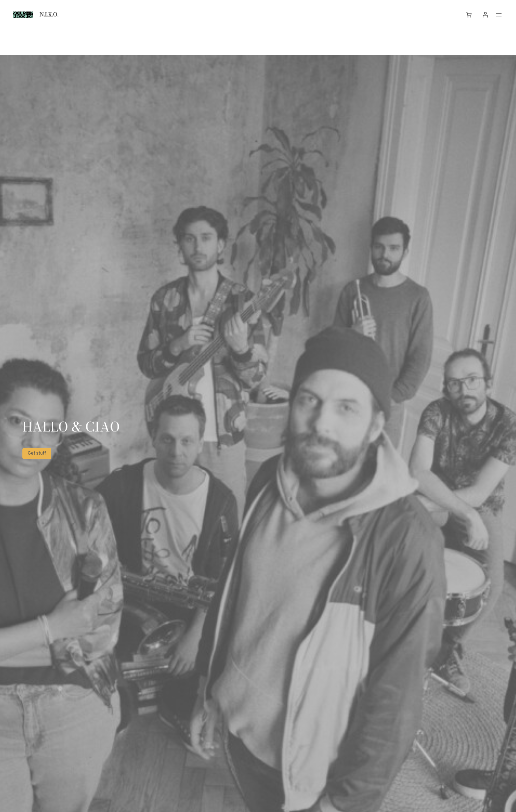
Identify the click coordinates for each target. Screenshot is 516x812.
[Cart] (469, 15)
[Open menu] (499, 15)
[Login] (485, 15)
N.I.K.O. (49, 14)
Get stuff (37, 453)
